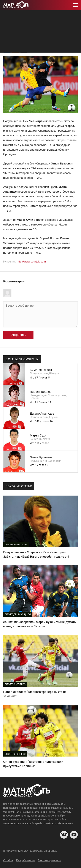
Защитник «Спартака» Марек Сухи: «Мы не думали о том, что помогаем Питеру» (40, 624)
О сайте (8, 860)
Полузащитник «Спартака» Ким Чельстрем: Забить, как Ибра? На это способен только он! (36, 554)
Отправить (18, 335)
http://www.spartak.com (31, 262)
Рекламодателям (49, 860)
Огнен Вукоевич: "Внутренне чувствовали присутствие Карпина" (33, 764)
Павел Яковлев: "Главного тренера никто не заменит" (35, 694)
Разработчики (25, 860)
